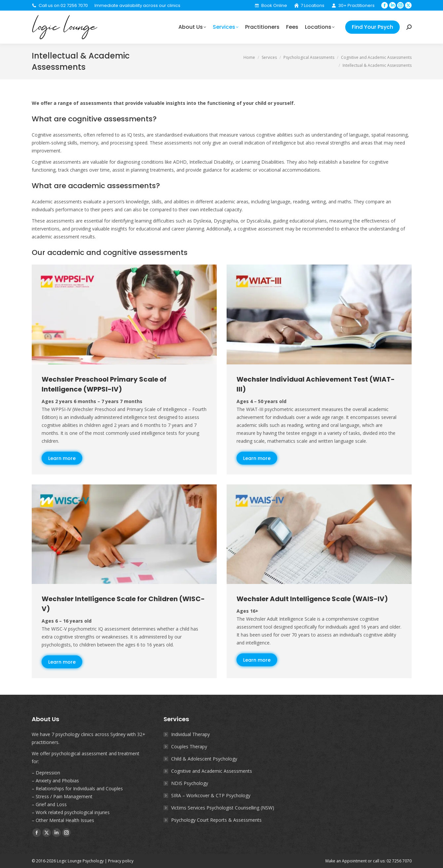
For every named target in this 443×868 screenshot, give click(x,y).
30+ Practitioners (353, 5)
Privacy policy (121, 861)
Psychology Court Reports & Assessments (216, 820)
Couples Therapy (189, 746)
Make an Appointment (346, 861)
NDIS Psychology (190, 783)
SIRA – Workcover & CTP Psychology (211, 795)
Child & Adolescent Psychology (204, 759)
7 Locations (309, 5)
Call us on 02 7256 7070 (60, 5)
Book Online (271, 5)
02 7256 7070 (399, 861)
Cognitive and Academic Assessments (212, 771)
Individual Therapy (190, 734)
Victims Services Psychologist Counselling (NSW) (223, 808)
